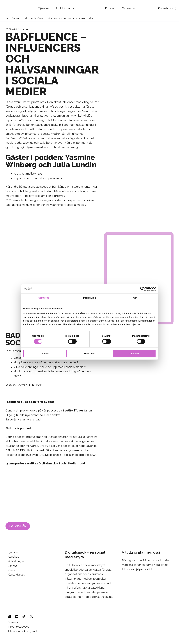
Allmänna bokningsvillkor (24, 631)
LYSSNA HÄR (18, 526)
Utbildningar (64, 8)
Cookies (13, 622)
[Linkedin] (17, 616)
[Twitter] (31, 616)
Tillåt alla (134, 353)
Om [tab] (135, 298)
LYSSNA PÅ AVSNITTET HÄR (24, 385)
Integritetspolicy (18, 627)
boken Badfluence (38, 125)
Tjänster (44, 8)
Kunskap (111, 8)
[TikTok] (24, 616)
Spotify (68, 410)
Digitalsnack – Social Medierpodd (61, 463)
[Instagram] (9, 616)
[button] (72, 8)
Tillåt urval (89, 353)
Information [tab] (90, 298)
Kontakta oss (16, 575)
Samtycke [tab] (44, 298)
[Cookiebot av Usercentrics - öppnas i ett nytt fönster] (143, 289)
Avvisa (45, 353)
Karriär (12, 570)
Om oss (128, 8)
